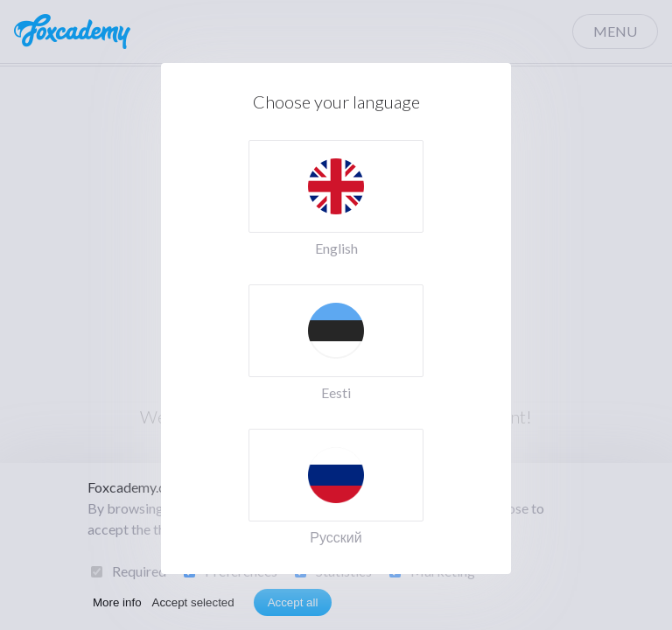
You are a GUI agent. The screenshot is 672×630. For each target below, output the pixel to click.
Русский (336, 537)
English (336, 248)
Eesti (336, 392)
